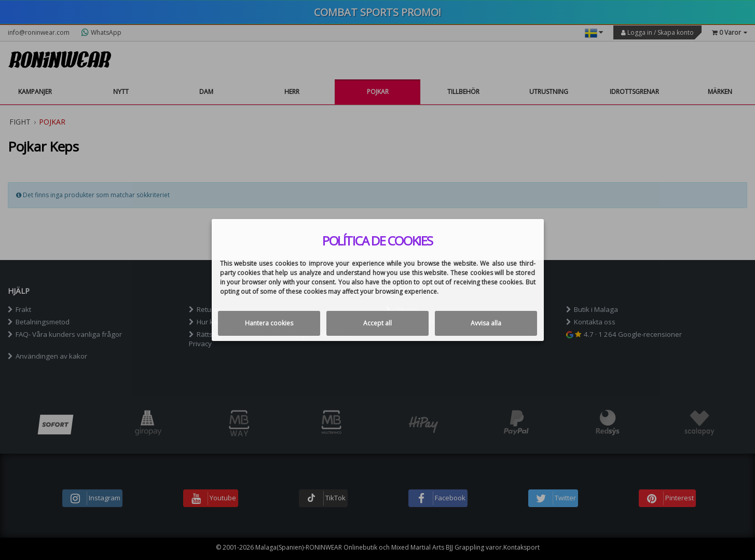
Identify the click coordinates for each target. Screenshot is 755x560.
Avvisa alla (486, 323)
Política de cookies (378, 241)
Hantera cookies (269, 323)
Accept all (378, 323)
